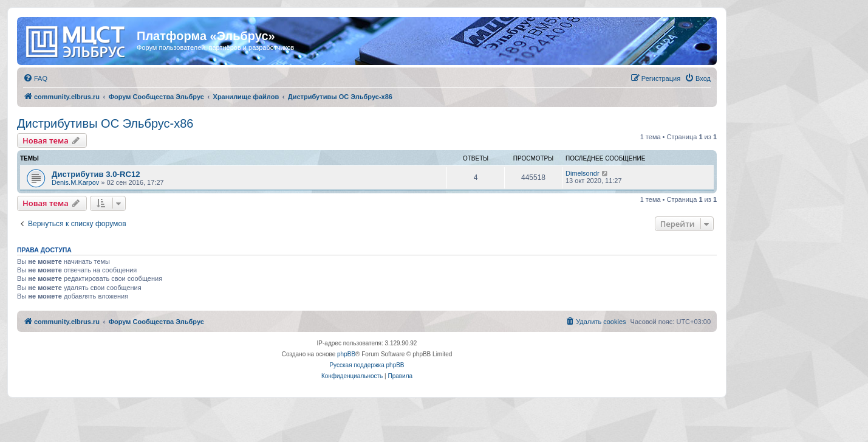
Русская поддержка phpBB (367, 365)
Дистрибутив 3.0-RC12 (96, 174)
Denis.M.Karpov (75, 182)
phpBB (346, 354)
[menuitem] (35, 78)
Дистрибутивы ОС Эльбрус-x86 (105, 123)
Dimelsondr (583, 173)
